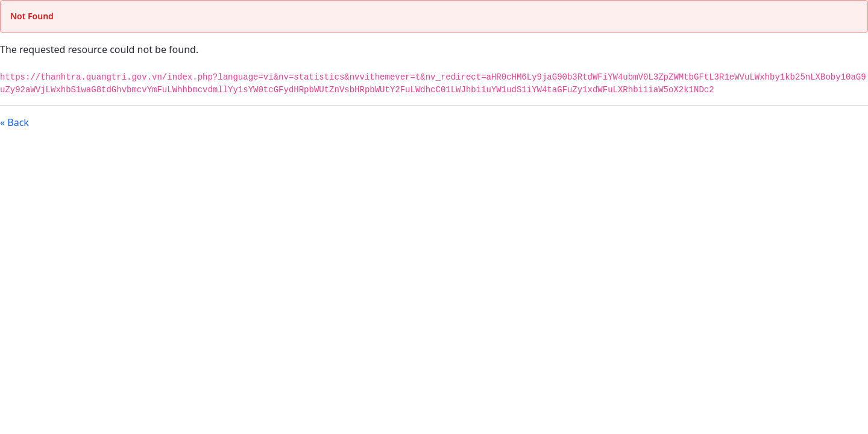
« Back (14, 122)
